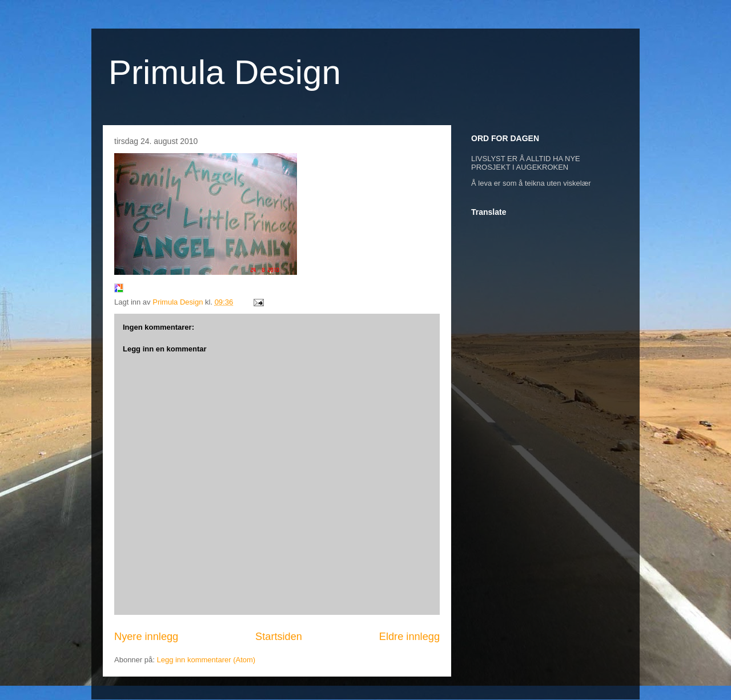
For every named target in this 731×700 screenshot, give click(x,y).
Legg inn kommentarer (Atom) (206, 660)
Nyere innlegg (146, 637)
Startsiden (279, 637)
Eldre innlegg (409, 637)
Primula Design (225, 72)
